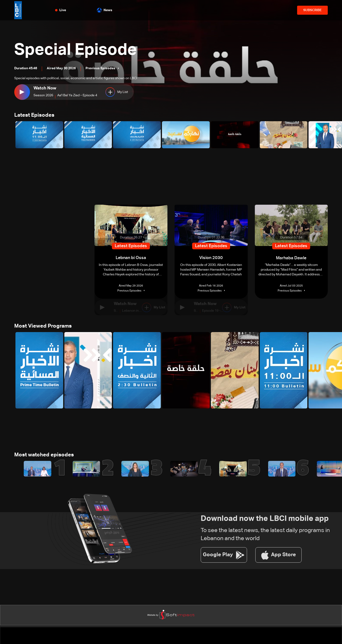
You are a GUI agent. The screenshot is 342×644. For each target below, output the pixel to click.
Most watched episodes (44, 455)
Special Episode (78, 50)
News (105, 10)
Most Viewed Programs (43, 326)
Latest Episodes (34, 116)
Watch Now (45, 88)
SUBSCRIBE (312, 10)
